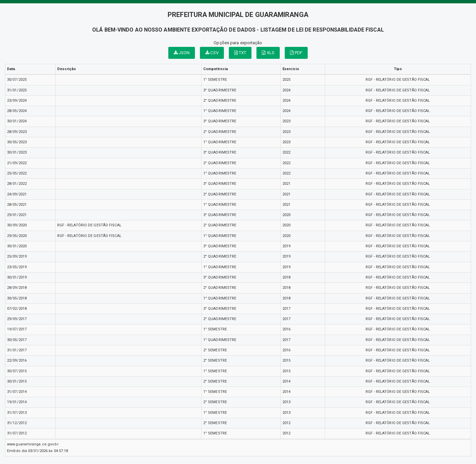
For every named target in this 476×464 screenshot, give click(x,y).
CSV (212, 53)
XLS (268, 53)
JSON (182, 53)
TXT (240, 53)
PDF (296, 53)
